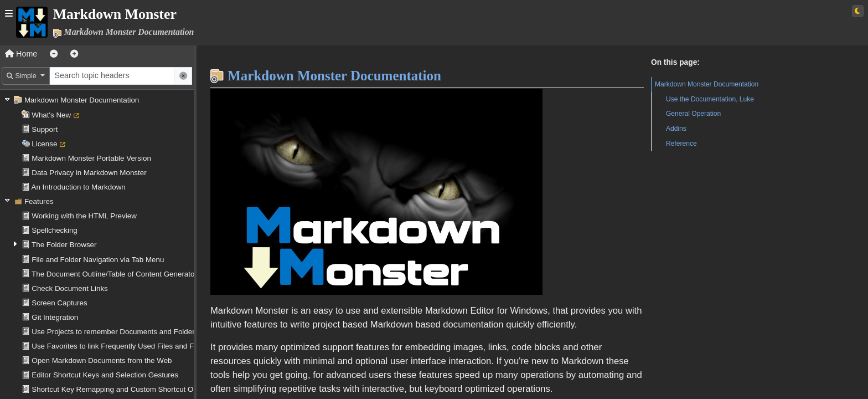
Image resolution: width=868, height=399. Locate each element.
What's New (51, 115)
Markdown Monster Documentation (82, 100)
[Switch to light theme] (858, 11)
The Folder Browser (64, 245)
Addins (676, 129)
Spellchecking (55, 230)
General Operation (693, 114)
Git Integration (55, 317)
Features (39, 201)
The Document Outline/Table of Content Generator (114, 274)
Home (21, 54)
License (44, 144)
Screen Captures (59, 303)
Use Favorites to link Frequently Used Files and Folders (123, 346)
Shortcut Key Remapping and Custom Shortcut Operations (128, 389)
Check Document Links (70, 288)
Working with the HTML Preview (84, 216)
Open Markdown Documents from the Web (102, 360)
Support (45, 129)
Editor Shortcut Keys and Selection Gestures (105, 375)
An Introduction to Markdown (79, 187)
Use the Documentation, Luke (710, 99)
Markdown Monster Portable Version (91, 158)
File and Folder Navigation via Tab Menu (98, 260)
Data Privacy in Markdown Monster (89, 173)
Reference (681, 144)
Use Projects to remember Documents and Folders (115, 332)
